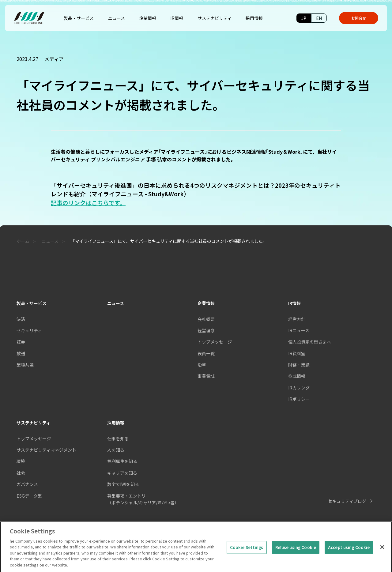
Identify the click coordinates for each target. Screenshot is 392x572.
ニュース (116, 303)
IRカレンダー (301, 388)
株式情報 (297, 376)
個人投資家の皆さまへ (310, 342)
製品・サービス (32, 303)
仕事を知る (118, 438)
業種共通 (25, 365)
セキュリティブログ (347, 501)
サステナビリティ (34, 423)
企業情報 (206, 303)
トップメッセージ (215, 342)
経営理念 (206, 330)
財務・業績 (299, 365)
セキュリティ (29, 330)
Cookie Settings (247, 552)
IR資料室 (297, 353)
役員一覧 (206, 353)
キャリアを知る (122, 473)
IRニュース (299, 330)
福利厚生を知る (122, 461)
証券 (21, 342)
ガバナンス (27, 484)
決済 (21, 319)
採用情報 (116, 423)
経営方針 (297, 319)
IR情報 (294, 303)
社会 (21, 473)
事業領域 (206, 376)
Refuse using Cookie (296, 552)
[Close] (382, 551)
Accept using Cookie (349, 552)
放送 (21, 353)
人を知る (116, 450)
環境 (21, 461)
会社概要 (206, 319)
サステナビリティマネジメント (46, 450)
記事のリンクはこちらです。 (88, 203)
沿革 (202, 365)
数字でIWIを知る (123, 484)
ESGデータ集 (29, 496)
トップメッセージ (34, 438)
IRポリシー (299, 399)
